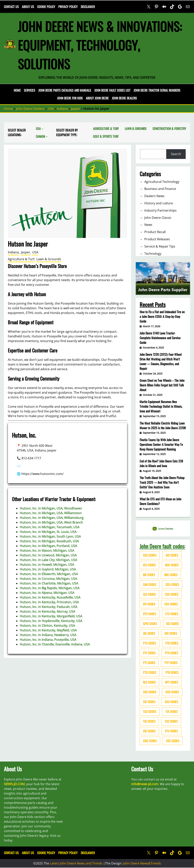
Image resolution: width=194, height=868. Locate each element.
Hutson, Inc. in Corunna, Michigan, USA (48, 579)
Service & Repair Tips (160, 246)
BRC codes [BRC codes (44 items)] (171, 575)
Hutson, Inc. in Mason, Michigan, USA (47, 551)
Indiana (62, 109)
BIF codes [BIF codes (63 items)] (149, 575)
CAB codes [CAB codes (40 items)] (150, 585)
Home (17, 90)
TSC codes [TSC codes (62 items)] (171, 721)
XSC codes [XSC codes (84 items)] (173, 741)
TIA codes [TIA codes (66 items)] (172, 712)
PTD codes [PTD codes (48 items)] (172, 643)
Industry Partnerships (160, 210)
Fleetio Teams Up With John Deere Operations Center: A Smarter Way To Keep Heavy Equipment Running (161, 444)
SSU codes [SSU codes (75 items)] (171, 702)
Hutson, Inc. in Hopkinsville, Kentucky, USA (51, 621)
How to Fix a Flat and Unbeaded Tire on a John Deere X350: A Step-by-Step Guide (162, 316)
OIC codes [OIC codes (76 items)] (171, 633)
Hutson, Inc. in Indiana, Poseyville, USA (48, 640)
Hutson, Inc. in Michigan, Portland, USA (48, 546)
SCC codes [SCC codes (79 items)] (150, 692)
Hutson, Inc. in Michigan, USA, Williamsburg (52, 518)
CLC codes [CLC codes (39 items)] (149, 594)
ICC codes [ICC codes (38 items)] (172, 624)
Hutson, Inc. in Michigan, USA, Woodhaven (51, 508)
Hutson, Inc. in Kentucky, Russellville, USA (50, 597)
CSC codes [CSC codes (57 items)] (172, 594)
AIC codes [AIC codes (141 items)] (172, 555)
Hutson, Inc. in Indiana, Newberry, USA (48, 635)
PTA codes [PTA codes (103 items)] (150, 643)
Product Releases (157, 239)
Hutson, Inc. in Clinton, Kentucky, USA (47, 626)
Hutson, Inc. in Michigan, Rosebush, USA (49, 541)
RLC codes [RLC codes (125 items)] (149, 682)
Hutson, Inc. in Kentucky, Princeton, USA (49, 602)
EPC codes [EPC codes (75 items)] (150, 614)
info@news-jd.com (145, 784)
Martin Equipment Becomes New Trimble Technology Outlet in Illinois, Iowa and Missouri (161, 406)
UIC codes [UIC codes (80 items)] (149, 731)
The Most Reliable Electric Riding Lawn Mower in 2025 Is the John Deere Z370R (163, 426)
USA (51, 109)
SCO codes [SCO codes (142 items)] (172, 692)
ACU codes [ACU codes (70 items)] (150, 555)
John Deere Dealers (30, 109)
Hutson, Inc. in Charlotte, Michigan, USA (49, 583)
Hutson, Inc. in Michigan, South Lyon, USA (50, 536)
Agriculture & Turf (21, 259)
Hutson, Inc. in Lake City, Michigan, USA (48, 560)
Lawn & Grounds (49, 259)
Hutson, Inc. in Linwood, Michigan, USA (48, 555)
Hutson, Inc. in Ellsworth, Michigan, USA (49, 574)
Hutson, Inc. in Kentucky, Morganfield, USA (51, 616)
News (148, 225)
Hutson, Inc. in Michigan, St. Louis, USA (48, 532)
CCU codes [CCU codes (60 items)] (172, 585)
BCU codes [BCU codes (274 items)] (172, 565)
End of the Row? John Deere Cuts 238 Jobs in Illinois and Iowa (161, 463)
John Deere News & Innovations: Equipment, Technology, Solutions (100, 45)
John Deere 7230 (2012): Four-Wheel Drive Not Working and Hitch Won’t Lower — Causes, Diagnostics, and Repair (161, 361)
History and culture (159, 203)
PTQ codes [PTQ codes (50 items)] (150, 672)
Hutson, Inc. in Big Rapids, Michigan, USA (50, 588)
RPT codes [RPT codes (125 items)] (172, 682)
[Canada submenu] (47, 136)
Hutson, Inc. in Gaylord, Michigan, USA (48, 569)
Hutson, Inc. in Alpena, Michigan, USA (47, 593)
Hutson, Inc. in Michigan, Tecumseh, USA (50, 527)
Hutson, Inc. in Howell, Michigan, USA (47, 565)
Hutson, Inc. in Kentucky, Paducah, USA (48, 607)
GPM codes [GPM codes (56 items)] (150, 624)
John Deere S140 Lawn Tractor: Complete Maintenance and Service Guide (160, 338)
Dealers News (154, 196)
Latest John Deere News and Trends (76, 863)
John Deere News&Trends (142, 863)
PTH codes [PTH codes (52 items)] (172, 653)
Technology (153, 254)
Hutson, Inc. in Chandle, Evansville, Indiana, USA (55, 644)
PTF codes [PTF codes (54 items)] (149, 653)
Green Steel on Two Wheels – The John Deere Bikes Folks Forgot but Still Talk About (162, 385)
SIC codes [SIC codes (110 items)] (149, 702)
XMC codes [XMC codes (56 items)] (150, 741)
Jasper (76, 109)
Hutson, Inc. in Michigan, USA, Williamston (51, 513)
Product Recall (155, 232)
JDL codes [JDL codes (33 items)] (149, 633)
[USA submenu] (42, 129)
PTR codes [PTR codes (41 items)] (172, 672)
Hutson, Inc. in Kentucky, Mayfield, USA (48, 630)
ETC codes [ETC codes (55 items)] (172, 614)
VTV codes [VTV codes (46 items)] (171, 731)
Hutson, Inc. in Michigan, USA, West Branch (51, 522)
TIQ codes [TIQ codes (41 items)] (149, 721)
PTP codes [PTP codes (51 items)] (171, 663)
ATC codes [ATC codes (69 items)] (149, 565)
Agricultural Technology (162, 182)
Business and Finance (160, 189)
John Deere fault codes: (162, 546)
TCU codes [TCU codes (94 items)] (150, 712)
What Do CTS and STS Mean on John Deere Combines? (160, 501)
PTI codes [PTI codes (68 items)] (149, 663)
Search (176, 154)
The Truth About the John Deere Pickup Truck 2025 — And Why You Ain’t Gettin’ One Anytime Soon (162, 482)
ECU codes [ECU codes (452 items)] (171, 604)
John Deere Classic (158, 218)
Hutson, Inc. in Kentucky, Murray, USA (47, 611)
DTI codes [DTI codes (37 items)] (149, 604)
